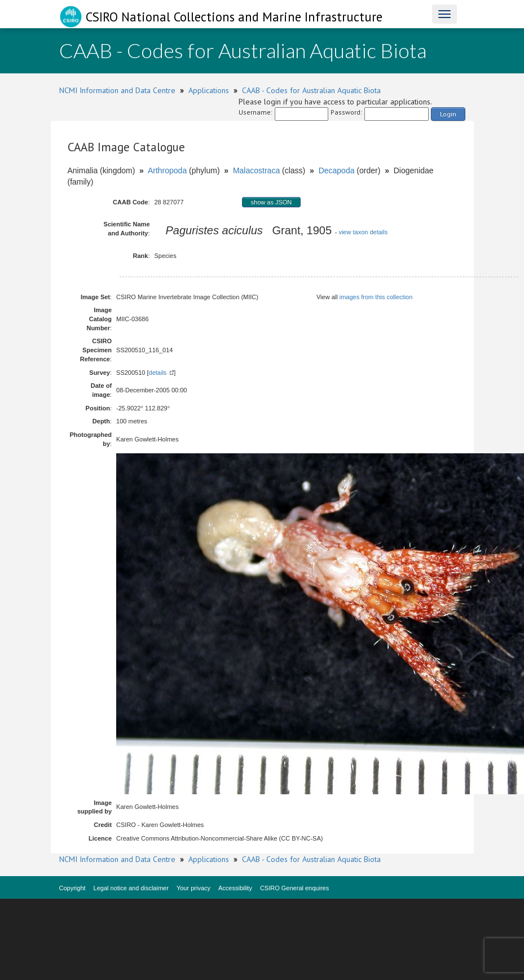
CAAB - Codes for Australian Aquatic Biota (311, 90)
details (158, 373)
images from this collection (376, 297)
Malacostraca (256, 170)
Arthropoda (167, 170)
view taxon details (363, 232)
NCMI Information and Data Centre (117, 90)
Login (448, 114)
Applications (209, 90)
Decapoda (337, 170)
